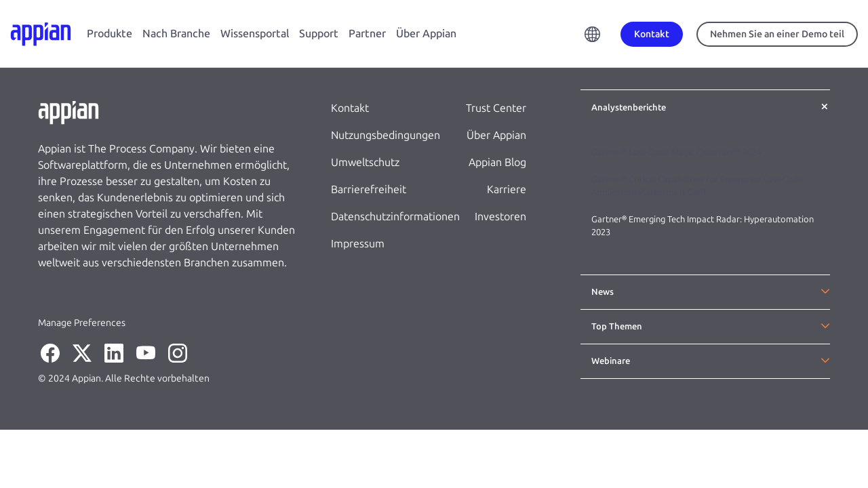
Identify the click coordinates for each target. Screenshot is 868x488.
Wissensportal (255, 34)
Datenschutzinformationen (395, 217)
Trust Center (496, 108)
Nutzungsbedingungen (386, 135)
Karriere (507, 189)
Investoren (500, 217)
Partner (367, 34)
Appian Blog (497, 162)
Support (319, 34)
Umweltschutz (365, 162)
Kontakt (350, 108)
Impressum (358, 244)
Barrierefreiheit (369, 189)
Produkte (110, 34)
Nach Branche (176, 34)
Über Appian (426, 34)
